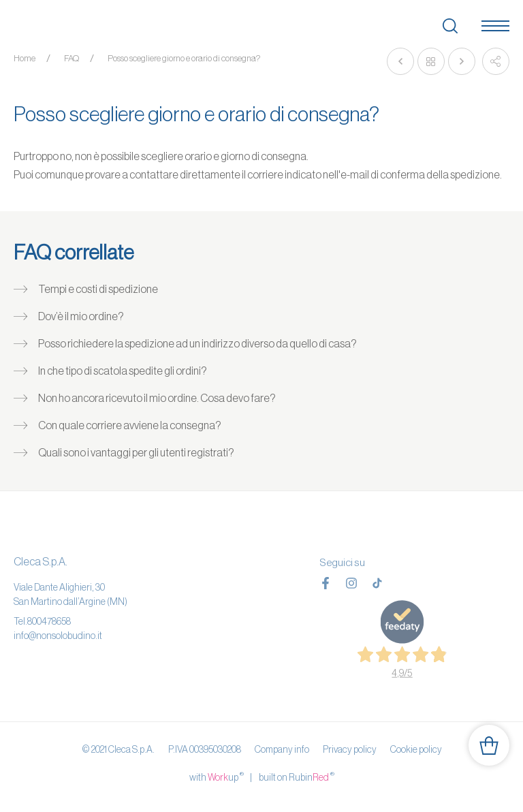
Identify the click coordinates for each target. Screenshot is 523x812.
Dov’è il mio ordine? (81, 316)
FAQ (72, 58)
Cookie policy (416, 749)
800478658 (49, 621)
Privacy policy (350, 749)
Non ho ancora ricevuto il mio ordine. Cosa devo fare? (157, 398)
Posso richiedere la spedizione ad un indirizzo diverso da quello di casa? (197, 343)
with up (217, 777)
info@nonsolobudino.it (58, 636)
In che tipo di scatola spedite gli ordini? (123, 371)
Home (25, 58)
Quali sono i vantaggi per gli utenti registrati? (136, 452)
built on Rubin (297, 777)
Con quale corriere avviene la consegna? (130, 425)
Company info (282, 749)
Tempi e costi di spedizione (98, 289)
